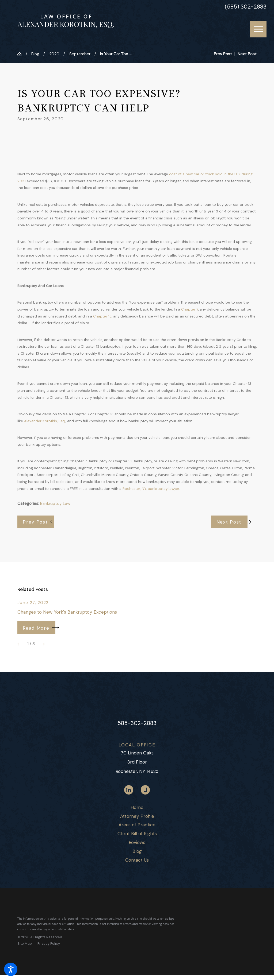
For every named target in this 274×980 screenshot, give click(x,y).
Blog (35, 54)
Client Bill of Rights (137, 834)
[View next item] (42, 644)
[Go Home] (22, 54)
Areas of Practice (137, 825)
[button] (11, 969)
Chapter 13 (102, 316)
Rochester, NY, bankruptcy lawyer (151, 489)
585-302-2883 (137, 723)
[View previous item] (20, 644)
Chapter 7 (190, 309)
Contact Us (137, 860)
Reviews (137, 842)
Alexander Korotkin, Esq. (45, 421)
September (80, 54)
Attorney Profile (137, 816)
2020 (54, 54)
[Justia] (145, 790)
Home (137, 807)
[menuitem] (137, 808)
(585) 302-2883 (246, 7)
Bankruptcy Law (55, 503)
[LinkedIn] (129, 790)
